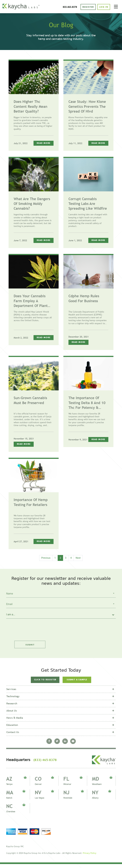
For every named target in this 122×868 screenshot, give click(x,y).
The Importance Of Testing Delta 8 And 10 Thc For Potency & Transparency (87, 403)
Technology (13, 700)
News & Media (15, 722)
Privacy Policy (90, 857)
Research (12, 707)
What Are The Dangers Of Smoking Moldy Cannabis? (32, 204)
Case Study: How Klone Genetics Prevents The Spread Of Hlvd (87, 107)
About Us (12, 714)
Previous (46, 558)
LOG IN (103, 7)
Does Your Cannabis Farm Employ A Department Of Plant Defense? (31, 301)
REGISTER (87, 7)
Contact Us (13, 736)
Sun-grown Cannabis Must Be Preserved (30, 401)
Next (78, 558)
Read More (44, 144)
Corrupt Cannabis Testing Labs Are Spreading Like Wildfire (88, 204)
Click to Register (45, 682)
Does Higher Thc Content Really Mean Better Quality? (30, 107)
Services (11, 693)
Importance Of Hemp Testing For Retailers (31, 503)
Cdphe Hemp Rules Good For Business (84, 299)
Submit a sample (77, 681)
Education (12, 729)
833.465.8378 (69, 7)
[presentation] (28, 628)
